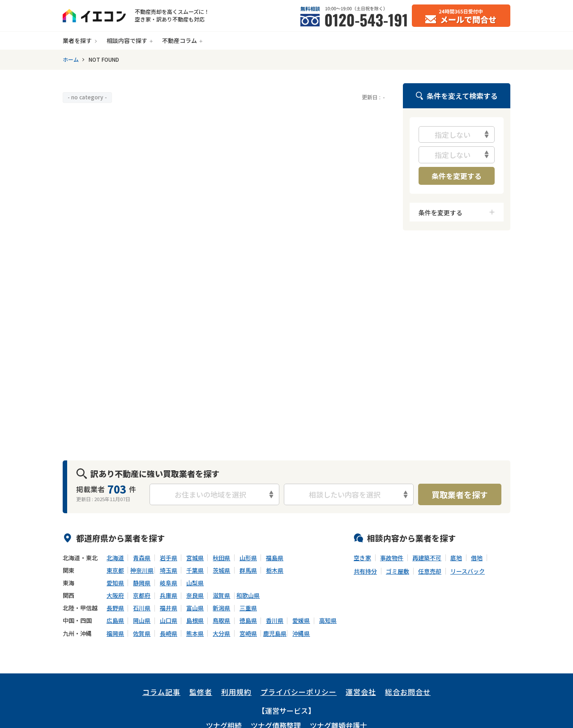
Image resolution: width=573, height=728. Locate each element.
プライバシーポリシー (299, 692)
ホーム (71, 60)
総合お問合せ (408, 692)
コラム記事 (161, 692)
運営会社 (361, 692)
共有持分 (365, 571)
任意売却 (430, 571)
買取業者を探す (460, 494)
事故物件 (392, 558)
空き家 (362, 558)
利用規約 (236, 692)
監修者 (201, 692)
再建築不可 (427, 558)
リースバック (468, 571)
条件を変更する (457, 176)
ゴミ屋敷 (398, 571)
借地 (477, 558)
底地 (456, 558)
